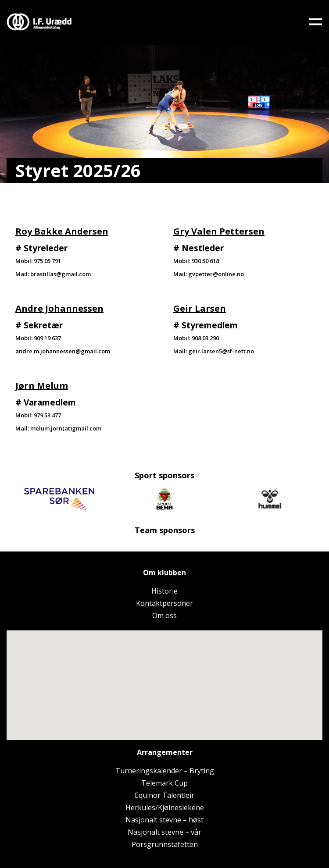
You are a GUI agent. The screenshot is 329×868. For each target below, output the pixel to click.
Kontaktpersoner (164, 603)
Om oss (164, 615)
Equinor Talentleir (164, 795)
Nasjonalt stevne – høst (164, 820)
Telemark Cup (164, 783)
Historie (164, 591)
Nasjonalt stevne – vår (164, 832)
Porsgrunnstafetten (165, 844)
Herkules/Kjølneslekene (165, 808)
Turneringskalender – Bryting (165, 771)
